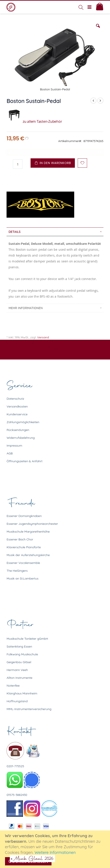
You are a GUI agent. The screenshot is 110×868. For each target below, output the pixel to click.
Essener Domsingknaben (24, 516)
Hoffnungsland (17, 701)
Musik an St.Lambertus (22, 578)
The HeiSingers (17, 571)
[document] (56, 849)
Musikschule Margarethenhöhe (28, 532)
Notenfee (13, 686)
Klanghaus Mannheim (22, 693)
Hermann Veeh (17, 670)
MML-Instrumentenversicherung (29, 709)
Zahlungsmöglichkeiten (23, 422)
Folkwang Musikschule (22, 654)
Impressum (14, 446)
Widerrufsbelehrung (21, 438)
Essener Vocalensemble (23, 563)
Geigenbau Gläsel (19, 662)
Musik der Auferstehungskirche (28, 555)
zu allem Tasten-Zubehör (34, 121)
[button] (98, 29)
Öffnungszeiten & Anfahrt (24, 461)
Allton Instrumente (19, 678)
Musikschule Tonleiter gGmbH (27, 639)
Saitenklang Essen (19, 646)
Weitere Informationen (55, 852)
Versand (43, 337)
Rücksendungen (18, 430)
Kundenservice (17, 414)
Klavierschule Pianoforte (24, 547)
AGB (10, 453)
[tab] (55, 232)
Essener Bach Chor (20, 539)
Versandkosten (17, 406)
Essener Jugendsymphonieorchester (32, 524)
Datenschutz (15, 399)
